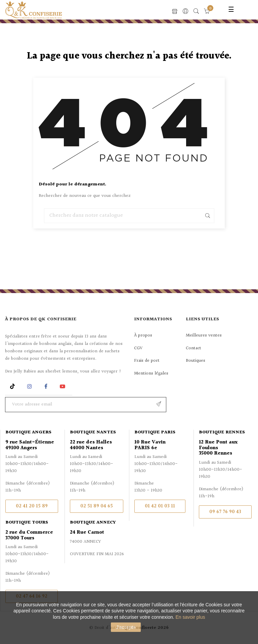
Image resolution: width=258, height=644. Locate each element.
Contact (193, 348)
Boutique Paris (155, 432)
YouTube (64, 386)
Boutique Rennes (222, 432)
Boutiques (196, 361)
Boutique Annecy (93, 523)
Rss (13, 386)
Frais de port (147, 361)
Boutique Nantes (93, 432)
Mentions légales (151, 373)
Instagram (30, 386)
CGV (138, 348)
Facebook (46, 386)
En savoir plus (190, 617)
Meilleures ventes (204, 335)
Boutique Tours (27, 523)
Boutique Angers (28, 432)
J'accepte (126, 627)
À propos (143, 335)
